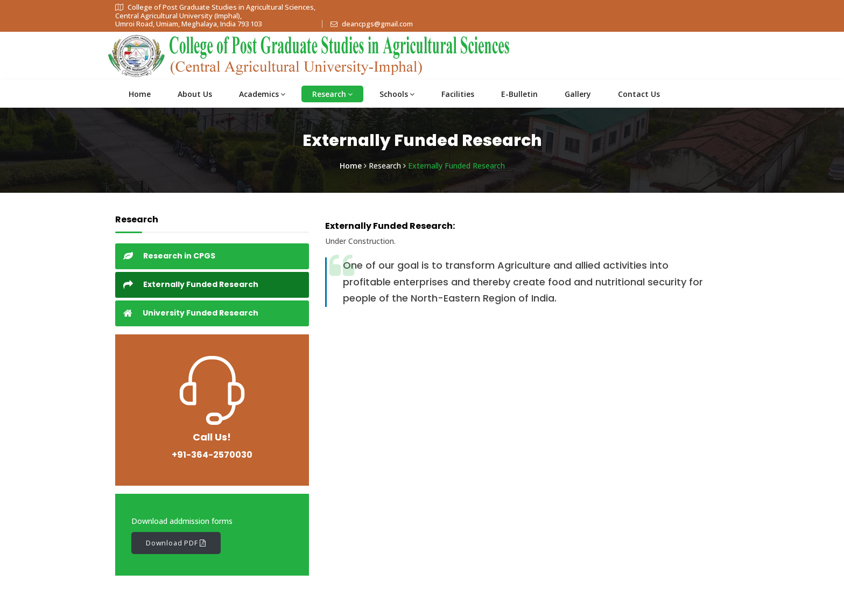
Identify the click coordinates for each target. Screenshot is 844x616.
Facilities (458, 94)
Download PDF (176, 543)
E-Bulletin (519, 94)
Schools (397, 94)
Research (332, 94)
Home (140, 94)
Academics (262, 94)
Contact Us (639, 94)
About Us (195, 94)
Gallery (578, 94)
